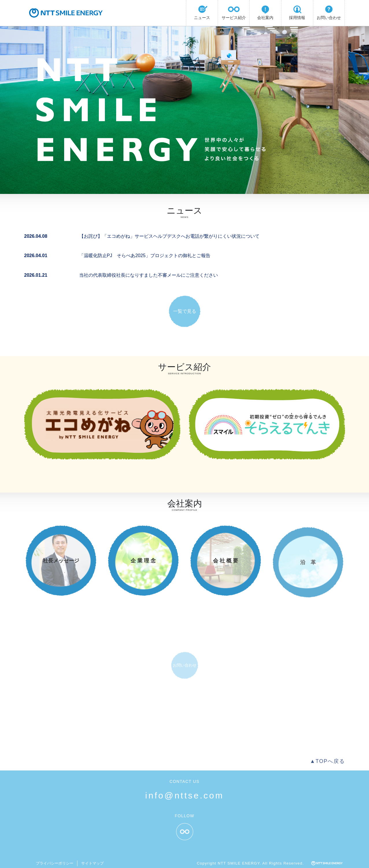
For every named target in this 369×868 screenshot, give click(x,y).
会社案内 (265, 12)
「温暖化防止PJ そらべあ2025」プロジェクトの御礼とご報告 (145, 256)
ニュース (202, 12)
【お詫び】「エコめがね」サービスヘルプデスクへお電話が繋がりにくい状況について (169, 236)
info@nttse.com (185, 795)
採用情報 (297, 12)
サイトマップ (92, 863)
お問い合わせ (329, 12)
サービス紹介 (234, 12)
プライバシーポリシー (55, 863)
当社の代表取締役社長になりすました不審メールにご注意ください (149, 275)
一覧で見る (185, 311)
